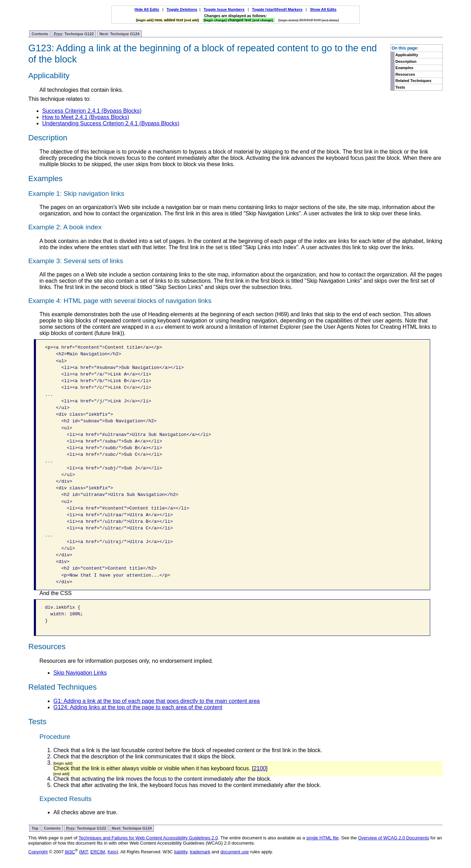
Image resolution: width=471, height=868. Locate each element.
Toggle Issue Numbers (224, 9)
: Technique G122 (74, 34)
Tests (400, 87)
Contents (40, 34)
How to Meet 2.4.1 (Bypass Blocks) (86, 117)
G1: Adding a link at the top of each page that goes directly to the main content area (157, 701)
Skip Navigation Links (80, 673)
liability (181, 852)
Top (35, 828)
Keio (112, 852)
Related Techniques (413, 81)
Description (406, 61)
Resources (405, 74)
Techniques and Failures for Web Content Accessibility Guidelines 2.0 (148, 838)
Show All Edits (323, 9)
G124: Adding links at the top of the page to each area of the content (138, 707)
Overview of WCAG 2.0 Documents (394, 838)
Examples (404, 68)
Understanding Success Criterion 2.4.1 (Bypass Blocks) (111, 123)
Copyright (38, 852)
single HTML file (323, 838)
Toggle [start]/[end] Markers (277, 9)
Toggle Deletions (182, 9)
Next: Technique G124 (119, 34)
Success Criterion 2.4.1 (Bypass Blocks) (92, 111)
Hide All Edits (147, 9)
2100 (260, 768)
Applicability (407, 55)
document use (235, 852)
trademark (200, 852)
